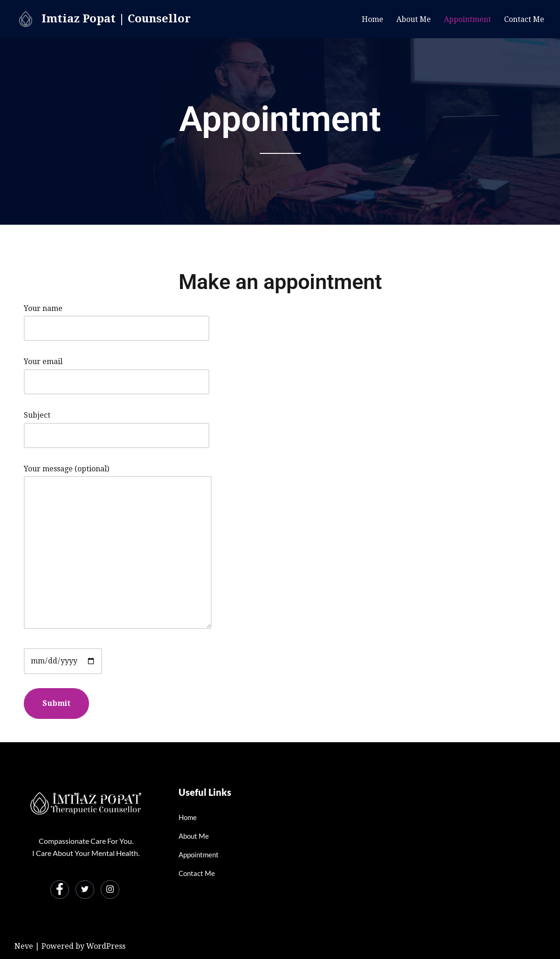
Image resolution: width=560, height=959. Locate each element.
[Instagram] (110, 890)
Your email (117, 371)
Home (373, 19)
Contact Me (524, 19)
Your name (117, 318)
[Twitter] (85, 890)
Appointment (467, 19)
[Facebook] (60, 890)
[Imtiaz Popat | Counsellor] (103, 19)
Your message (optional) (118, 548)
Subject (117, 425)
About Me (414, 19)
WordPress (106, 946)
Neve (24, 946)
